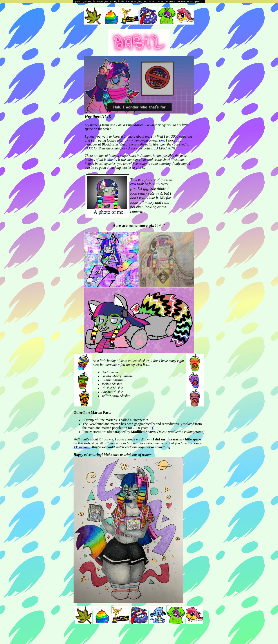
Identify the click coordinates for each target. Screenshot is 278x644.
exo (162, 140)
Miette (112, 160)
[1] (153, 428)
